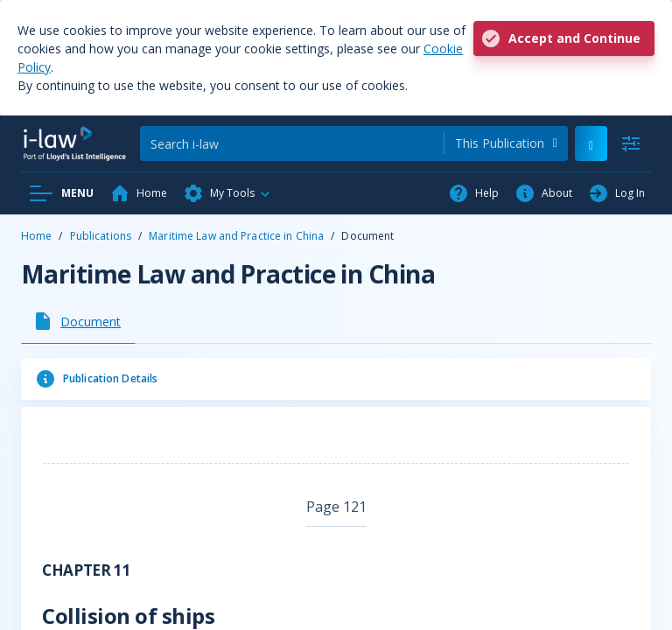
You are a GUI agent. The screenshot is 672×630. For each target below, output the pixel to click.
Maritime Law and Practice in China (236, 236)
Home (36, 236)
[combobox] (506, 143)
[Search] (292, 143)
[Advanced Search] (631, 143)
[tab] (78, 321)
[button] (227, 193)
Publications (101, 236)
